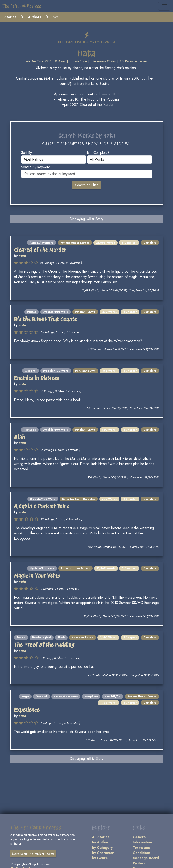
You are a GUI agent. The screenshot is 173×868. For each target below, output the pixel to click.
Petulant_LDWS (85, 312)
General (30, 371)
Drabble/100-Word (55, 312)
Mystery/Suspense (42, 568)
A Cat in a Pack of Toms (42, 506)
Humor (31, 312)
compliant (91, 697)
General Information (142, 840)
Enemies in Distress (37, 378)
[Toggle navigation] (164, 6)
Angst (25, 697)
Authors (35, 17)
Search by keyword (36, 167)
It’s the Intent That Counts (45, 319)
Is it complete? (98, 153)
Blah (20, 437)
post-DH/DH (113, 697)
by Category (102, 848)
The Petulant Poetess (22, 6)
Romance (30, 430)
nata (22, 256)
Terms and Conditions (142, 850)
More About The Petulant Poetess (33, 854)
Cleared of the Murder (40, 250)
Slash (61, 638)
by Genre (100, 858)
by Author (100, 842)
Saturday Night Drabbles (79, 499)
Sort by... (28, 153)
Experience (27, 710)
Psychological (42, 638)
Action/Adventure (42, 243)
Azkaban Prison (82, 638)
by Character (103, 853)
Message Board (146, 858)
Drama (21, 638)
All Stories (101, 837)
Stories (10, 17)
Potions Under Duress (75, 243)
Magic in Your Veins (37, 575)
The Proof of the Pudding (44, 645)
